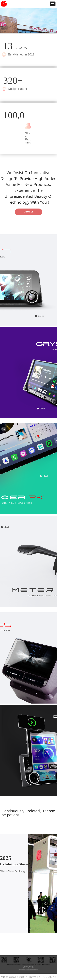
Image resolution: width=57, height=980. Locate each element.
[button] (53, 4)
